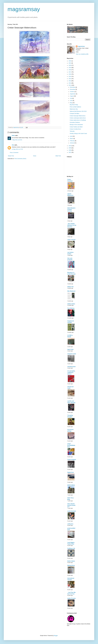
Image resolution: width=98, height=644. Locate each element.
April (71, 136)
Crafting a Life (71, 548)
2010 (70, 146)
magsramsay (24, 9)
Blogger (56, 636)
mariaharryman (71, 367)
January (72, 143)
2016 (70, 74)
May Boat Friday (74, 105)
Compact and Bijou (74, 114)
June (71, 101)
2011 (70, 85)
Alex (13, 145)
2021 (70, 63)
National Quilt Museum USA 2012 (78, 111)
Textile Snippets (72, 460)
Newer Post (11, 156)
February (72, 141)
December (73, 87)
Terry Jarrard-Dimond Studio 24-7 (71, 505)
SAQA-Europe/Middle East (71, 445)
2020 (70, 65)
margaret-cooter (72, 354)
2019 (70, 68)
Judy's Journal (71, 240)
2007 (70, 152)
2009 (70, 148)
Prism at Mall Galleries (75, 107)
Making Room (71, 565)
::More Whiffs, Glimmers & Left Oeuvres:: (72, 225)
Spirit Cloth (70, 349)
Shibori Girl (70, 287)
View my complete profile (82, 54)
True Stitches (71, 308)
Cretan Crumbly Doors (75, 129)
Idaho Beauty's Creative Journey (71, 210)
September (73, 94)
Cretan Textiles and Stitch (76, 127)
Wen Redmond (71, 291)
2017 (70, 72)
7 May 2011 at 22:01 (17, 140)
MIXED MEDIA (71, 485)
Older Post (58, 156)
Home (35, 156)
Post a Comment (14, 153)
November (73, 89)
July (71, 98)
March (72, 139)
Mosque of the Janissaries (76, 125)
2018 (70, 70)
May (71, 103)
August (72, 96)
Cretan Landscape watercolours (78, 118)
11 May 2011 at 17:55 (17, 149)
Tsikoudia (72, 131)
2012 (70, 83)
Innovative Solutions (75, 122)
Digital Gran (71, 472)
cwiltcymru (70, 524)
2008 (70, 150)
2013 (70, 81)
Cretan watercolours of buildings (78, 120)
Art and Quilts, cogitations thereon (71, 373)
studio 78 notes (72, 598)
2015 (70, 76)
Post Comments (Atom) (20, 159)
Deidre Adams (71, 561)
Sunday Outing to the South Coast (78, 134)
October (72, 92)
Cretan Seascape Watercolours (78, 116)
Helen (13, 136)
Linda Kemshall (72, 511)
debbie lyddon (71, 304)
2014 (70, 79)
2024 (70, 61)
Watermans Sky (74, 109)
